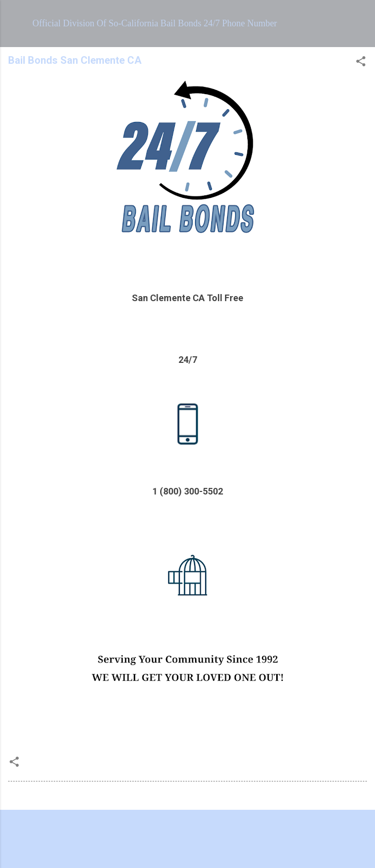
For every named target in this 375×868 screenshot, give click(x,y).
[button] (361, 63)
